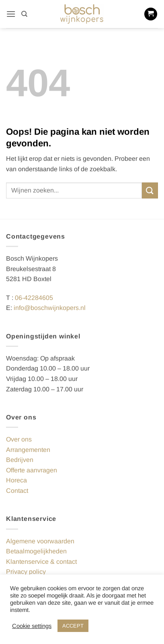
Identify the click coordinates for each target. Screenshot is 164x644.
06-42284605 (34, 298)
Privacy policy (26, 572)
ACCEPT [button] (73, 626)
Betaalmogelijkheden (36, 551)
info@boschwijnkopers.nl (50, 308)
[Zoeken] (24, 14)
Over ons (19, 439)
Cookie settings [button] (32, 626)
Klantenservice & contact (41, 562)
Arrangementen (28, 450)
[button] (11, 14)
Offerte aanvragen (32, 470)
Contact (17, 491)
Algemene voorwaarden (40, 541)
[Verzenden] (150, 190)
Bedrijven (20, 460)
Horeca (16, 480)
